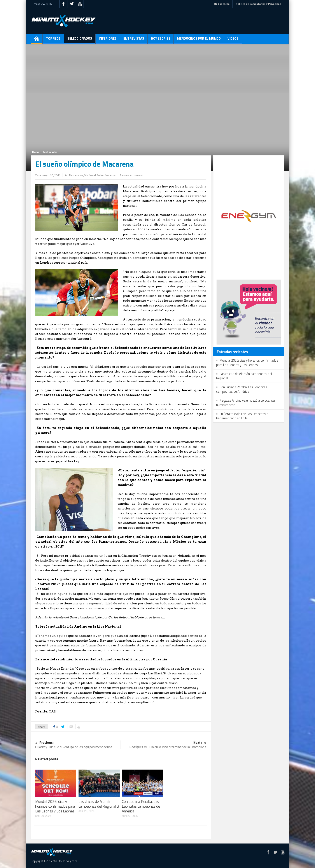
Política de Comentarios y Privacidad (258, 4)
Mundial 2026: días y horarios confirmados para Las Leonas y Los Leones (55, 806)
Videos (233, 40)
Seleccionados (80, 40)
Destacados (50, 152)
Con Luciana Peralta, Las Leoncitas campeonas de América (141, 806)
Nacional (90, 175)
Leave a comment (131, 175)
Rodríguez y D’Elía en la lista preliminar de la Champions (164, 745)
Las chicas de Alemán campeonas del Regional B (99, 804)
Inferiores (108, 40)
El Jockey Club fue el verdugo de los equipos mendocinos (78, 745)
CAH (53, 711)
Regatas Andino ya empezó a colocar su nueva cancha (245, 403)
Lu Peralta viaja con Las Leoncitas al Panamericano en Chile (243, 416)
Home (36, 152)
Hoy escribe (161, 40)
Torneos (53, 40)
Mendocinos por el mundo (199, 40)
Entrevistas (134, 40)
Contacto (222, 4)
